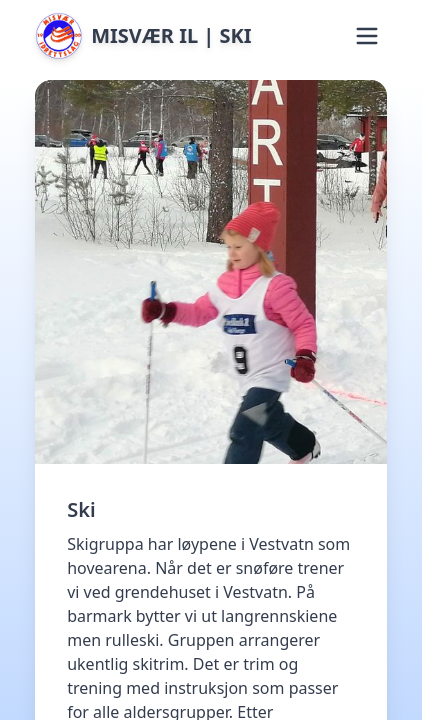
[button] (367, 36)
